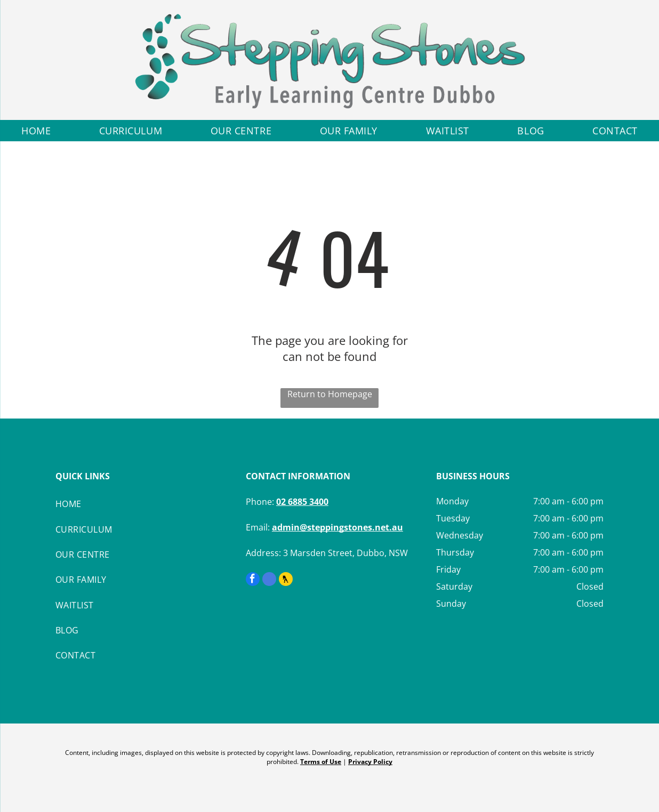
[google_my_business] (269, 580)
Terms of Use (321, 762)
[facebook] (253, 580)
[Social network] (286, 580)
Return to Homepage (330, 394)
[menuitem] (36, 131)
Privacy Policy (370, 762)
